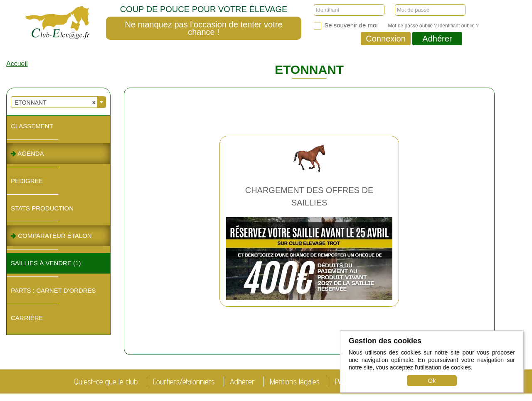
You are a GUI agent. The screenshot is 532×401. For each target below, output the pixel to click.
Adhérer (437, 39)
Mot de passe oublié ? (413, 26)
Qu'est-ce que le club (106, 381)
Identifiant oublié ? (458, 26)
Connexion (386, 39)
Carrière (27, 318)
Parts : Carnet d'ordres (53, 290)
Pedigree (27, 181)
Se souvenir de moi (346, 26)
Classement (32, 126)
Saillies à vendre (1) (46, 263)
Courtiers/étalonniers (184, 381)
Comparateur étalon (51, 236)
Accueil (17, 64)
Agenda (27, 153)
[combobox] (58, 102)
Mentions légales (295, 381)
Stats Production (42, 208)
